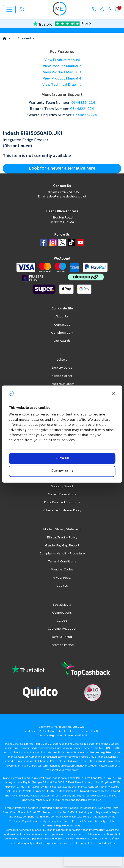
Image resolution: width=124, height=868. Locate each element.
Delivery (62, 360)
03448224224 (83, 103)
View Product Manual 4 (62, 79)
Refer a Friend (62, 637)
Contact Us (62, 325)
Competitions (62, 613)
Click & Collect (62, 376)
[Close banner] (114, 393)
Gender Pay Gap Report (62, 546)
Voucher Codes (62, 570)
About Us (62, 317)
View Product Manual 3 (62, 73)
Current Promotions (62, 494)
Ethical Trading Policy (62, 538)
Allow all (62, 458)
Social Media (62, 605)
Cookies (62, 586)
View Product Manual (62, 60)
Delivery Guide (62, 368)
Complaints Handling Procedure (62, 554)
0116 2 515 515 (70, 192)
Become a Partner (62, 645)
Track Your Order (62, 384)
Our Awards (62, 341)
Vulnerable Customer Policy (62, 510)
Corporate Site (62, 309)
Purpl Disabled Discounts (62, 502)
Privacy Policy (62, 578)
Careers (62, 621)
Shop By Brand (62, 486)
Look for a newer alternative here (62, 169)
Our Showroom (62, 333)
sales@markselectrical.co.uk (67, 197)
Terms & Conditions (62, 562)
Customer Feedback (62, 629)
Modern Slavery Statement (62, 529)
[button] (22, 9)
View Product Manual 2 (62, 66)
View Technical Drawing (62, 85)
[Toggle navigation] (9, 10)
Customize (62, 471)
